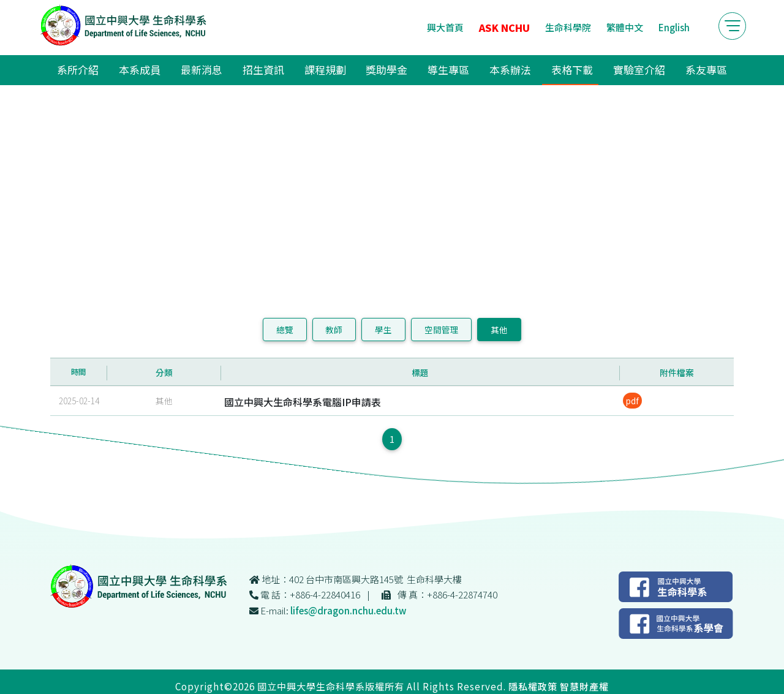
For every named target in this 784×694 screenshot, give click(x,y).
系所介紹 (78, 70)
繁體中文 (625, 27)
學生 (383, 330)
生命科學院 (568, 27)
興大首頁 (445, 27)
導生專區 (448, 70)
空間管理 (442, 330)
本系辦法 (510, 70)
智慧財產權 (584, 686)
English (674, 27)
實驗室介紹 (639, 70)
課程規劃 (325, 70)
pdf (632, 401)
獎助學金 (386, 70)
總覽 (285, 330)
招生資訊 (263, 70)
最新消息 (202, 70)
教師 (334, 330)
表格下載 (572, 70)
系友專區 (706, 70)
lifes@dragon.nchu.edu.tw (348, 610)
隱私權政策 (533, 686)
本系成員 (140, 70)
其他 (499, 330)
